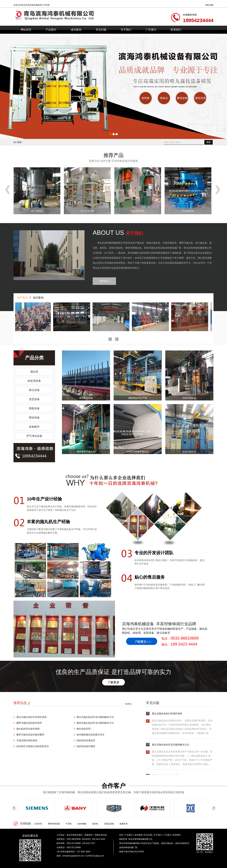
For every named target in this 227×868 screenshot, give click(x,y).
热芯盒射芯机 (138, 211)
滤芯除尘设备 (86, 398)
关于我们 (126, 30)
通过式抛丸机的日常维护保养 (31, 717)
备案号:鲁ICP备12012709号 (132, 852)
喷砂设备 (34, 418)
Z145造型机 (188, 211)
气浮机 (69, 824)
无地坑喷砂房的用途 (27, 740)
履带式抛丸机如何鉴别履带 (30, 735)
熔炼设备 (34, 408)
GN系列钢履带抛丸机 (138, 452)
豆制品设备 (109, 824)
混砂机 (95, 824)
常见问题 (101, 30)
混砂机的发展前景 (86, 740)
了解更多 (113, 682)
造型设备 (34, 399)
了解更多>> (104, 281)
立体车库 (38, 824)
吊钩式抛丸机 (189, 398)
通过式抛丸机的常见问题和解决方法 (95, 717)
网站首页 (26, 30)
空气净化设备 (34, 436)
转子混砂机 (37, 211)
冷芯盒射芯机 (87, 211)
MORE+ (129, 704)
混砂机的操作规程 (86, 746)
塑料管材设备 (54, 824)
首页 (121, 835)
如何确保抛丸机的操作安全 (90, 735)
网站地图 (209, 5)
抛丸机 (34, 372)
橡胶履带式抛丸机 (86, 452)
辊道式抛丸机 (189, 452)
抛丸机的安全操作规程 (28, 729)
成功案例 (76, 30)
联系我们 (176, 30)
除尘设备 (34, 390)
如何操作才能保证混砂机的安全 (33, 746)
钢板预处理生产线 (138, 398)
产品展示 (51, 30)
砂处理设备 (34, 381)
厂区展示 (151, 30)
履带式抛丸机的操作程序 (29, 723)
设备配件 (34, 427)
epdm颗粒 (82, 824)
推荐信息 (20, 703)
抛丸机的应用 (83, 729)
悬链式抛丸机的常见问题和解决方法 (95, 723)
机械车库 (124, 824)
